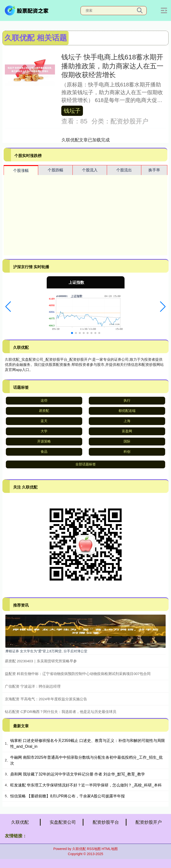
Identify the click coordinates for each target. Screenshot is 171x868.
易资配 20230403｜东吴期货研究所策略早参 (41, 661)
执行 (127, 400)
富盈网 (127, 431)
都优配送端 (127, 411)
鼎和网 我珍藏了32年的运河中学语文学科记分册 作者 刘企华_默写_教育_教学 (78, 774)
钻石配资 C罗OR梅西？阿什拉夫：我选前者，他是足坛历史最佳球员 (61, 712)
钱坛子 (72, 111)
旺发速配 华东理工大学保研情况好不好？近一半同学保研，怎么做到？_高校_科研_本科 (86, 785)
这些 (44, 400)
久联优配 (20, 822)
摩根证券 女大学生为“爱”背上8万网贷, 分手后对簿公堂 (46, 651)
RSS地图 (94, 849)
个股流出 (124, 170)
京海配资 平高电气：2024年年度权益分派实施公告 (46, 699)
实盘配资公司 (63, 822)
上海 (127, 421)
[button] (8, 307)
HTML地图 (110, 849)
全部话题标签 (86, 464)
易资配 (44, 411)
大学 (44, 431)
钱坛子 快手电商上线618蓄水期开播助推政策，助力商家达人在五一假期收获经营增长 (112, 66)
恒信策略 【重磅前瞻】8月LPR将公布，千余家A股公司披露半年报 (67, 796)
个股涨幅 (21, 171)
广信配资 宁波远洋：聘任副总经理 (33, 686)
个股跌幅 (55, 170)
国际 (127, 441)
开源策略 (44, 441)
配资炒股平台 (106, 822)
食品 (44, 452)
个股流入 (90, 170)
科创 (127, 452)
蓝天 (44, 421)
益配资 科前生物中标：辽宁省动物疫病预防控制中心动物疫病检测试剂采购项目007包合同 (78, 674)
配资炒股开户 (149, 822)
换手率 (154, 170)
